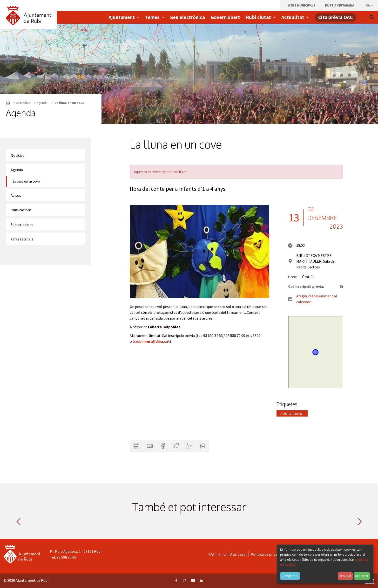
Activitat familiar (292, 413)
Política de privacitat (268, 554)
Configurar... (290, 576)
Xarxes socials (22, 239)
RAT (212, 554)
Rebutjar (345, 576)
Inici (223, 554)
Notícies (17, 155)
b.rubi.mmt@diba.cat (151, 341)
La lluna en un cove (26, 181)
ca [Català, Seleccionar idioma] (370, 5)
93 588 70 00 (66, 557)
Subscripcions (22, 225)
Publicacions (21, 210)
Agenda (42, 103)
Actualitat (23, 103)
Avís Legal (238, 554)
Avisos (16, 195)
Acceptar (362, 576)
